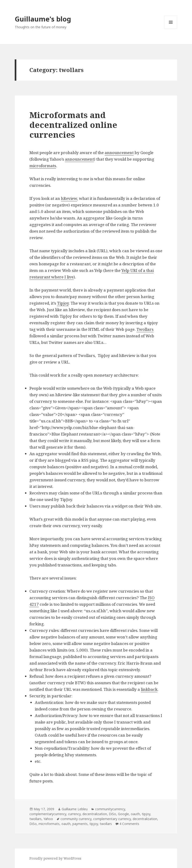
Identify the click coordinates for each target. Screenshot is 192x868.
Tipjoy (63, 303)
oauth (135, 814)
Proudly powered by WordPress (55, 858)
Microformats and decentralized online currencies (73, 125)
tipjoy (146, 814)
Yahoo (48, 819)
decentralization (95, 814)
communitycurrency (110, 809)
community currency (76, 819)
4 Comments (129, 824)
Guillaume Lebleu (75, 809)
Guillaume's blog (43, 19)
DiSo (112, 814)
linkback (149, 689)
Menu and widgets (171, 29)
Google (123, 814)
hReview (69, 198)
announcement (119, 153)
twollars (36, 819)
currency (74, 814)
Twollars (145, 329)
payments (80, 824)
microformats (43, 166)
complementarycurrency (48, 814)
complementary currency (112, 819)
